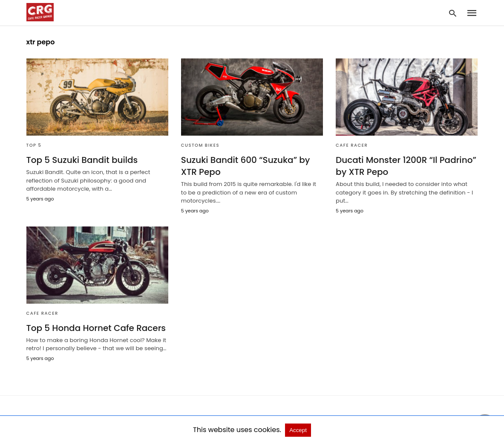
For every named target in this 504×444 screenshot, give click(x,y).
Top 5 (34, 145)
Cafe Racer (352, 145)
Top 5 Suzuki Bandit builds (82, 160)
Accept (298, 430)
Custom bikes (200, 145)
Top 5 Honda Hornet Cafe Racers (96, 328)
